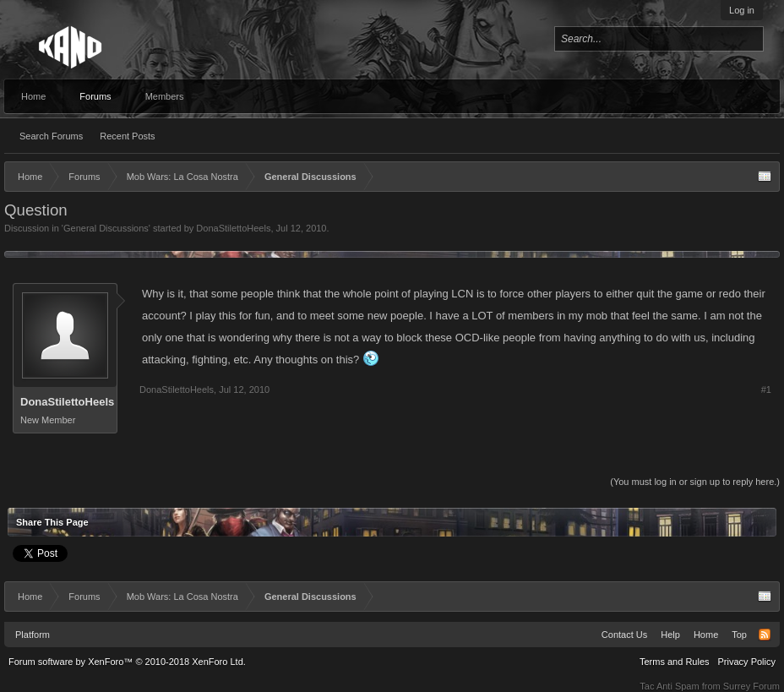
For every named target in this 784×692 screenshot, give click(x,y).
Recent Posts (127, 136)
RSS (765, 635)
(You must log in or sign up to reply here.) (695, 482)
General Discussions (106, 228)
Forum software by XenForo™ (127, 662)
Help (670, 635)
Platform (33, 635)
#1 (766, 390)
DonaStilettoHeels (233, 228)
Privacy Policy (747, 662)
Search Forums (51, 136)
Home (33, 96)
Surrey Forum (751, 686)
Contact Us (624, 635)
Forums (95, 96)
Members (165, 96)
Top (739, 635)
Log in (742, 10)
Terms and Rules (675, 662)
